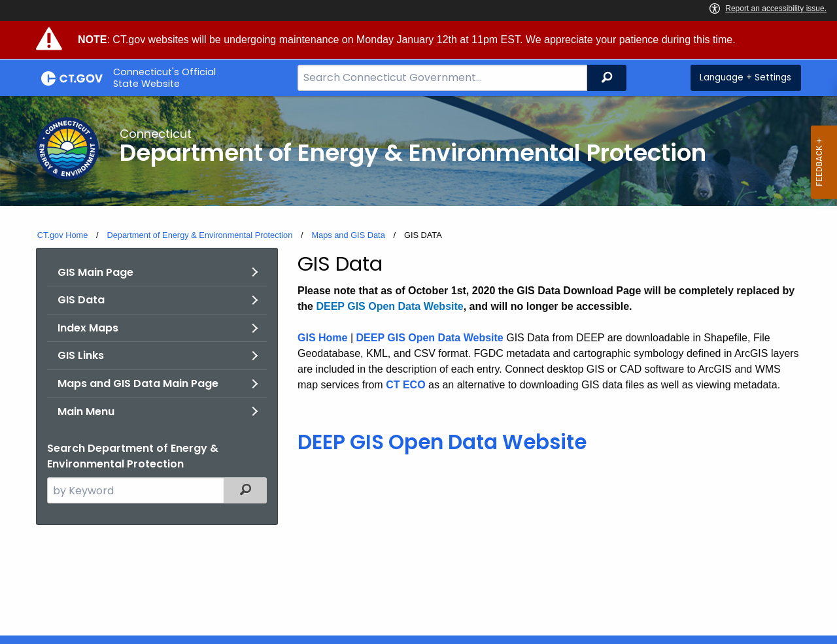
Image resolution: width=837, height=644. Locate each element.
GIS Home (322, 338)
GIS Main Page (95, 272)
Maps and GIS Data (348, 235)
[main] (418, 366)
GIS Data (81, 300)
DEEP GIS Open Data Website (389, 306)
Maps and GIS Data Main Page (138, 383)
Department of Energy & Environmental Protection (199, 235)
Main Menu (86, 412)
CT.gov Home (63, 235)
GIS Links (81, 355)
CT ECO (405, 385)
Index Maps (88, 328)
